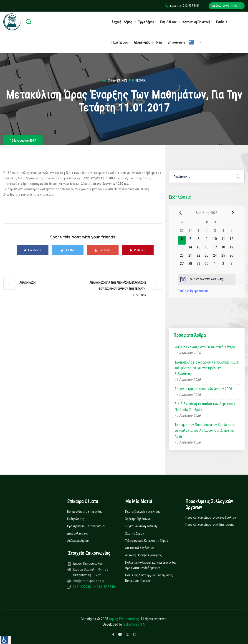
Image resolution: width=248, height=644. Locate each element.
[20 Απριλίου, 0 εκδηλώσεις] (182, 257)
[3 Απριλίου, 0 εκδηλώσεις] (215, 232)
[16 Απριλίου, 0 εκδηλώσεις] (207, 249)
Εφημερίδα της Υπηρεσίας (85, 512)
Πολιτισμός (120, 42)
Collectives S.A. (134, 624)
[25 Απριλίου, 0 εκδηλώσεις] (223, 257)
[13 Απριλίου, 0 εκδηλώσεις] (182, 249)
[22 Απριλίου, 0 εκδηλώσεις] (198, 257)
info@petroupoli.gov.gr (89, 581)
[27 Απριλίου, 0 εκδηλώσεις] (182, 265)
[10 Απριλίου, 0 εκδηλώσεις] (215, 240)
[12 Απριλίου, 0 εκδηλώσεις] (231, 240)
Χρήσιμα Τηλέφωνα (138, 519)
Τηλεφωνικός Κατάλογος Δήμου (147, 541)
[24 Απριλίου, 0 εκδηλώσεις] (215, 257)
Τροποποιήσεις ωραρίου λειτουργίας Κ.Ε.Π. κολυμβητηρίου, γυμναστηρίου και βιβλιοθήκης (207, 368)
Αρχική (116, 22)
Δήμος (128, 22)
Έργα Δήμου (146, 22)
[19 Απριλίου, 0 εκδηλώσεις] (231, 249)
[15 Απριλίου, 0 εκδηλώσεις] (198, 249)
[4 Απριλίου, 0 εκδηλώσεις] (223, 232)
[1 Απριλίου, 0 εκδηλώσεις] (198, 232)
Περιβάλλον (168, 22)
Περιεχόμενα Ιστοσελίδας (143, 512)
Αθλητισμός (142, 42)
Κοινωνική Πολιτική (196, 22)
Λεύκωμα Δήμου (78, 541)
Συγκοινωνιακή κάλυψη (141, 526)
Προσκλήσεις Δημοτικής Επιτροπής (210, 525)
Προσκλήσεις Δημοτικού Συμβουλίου (211, 518)
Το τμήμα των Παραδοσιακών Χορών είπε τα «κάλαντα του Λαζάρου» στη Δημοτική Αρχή (205, 431)
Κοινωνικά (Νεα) (117, 81)
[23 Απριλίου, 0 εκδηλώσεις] (207, 257)
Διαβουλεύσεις (77, 533)
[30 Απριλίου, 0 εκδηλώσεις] (207, 265)
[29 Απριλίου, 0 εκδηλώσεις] (198, 265)
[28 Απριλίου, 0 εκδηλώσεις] (190, 265)
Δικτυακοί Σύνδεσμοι (140, 548)
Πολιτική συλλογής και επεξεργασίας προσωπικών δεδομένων (151, 565)
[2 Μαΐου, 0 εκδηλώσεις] (223, 265)
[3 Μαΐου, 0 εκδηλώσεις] (231, 265)
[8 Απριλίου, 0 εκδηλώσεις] (198, 240)
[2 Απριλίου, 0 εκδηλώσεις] (207, 232)
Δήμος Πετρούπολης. (124, 619)
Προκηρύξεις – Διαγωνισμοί (86, 526)
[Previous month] (180, 213)
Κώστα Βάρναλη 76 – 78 (91, 569)
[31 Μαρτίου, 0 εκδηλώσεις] (190, 232)
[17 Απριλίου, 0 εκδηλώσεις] (215, 249)
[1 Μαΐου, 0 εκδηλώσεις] (215, 265)
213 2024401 (83, 587)
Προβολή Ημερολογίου (193, 291)
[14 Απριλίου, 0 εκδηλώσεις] (190, 249)
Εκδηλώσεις (76, 519)
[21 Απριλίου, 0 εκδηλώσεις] (190, 257)
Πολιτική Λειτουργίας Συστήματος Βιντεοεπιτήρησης (149, 578)
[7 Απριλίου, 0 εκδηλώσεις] (190, 240)
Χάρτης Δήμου (135, 533)
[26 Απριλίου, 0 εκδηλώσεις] (231, 257)
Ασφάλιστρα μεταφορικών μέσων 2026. (204, 389)
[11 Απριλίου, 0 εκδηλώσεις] (223, 240)
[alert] (207, 279)
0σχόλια (138, 81)
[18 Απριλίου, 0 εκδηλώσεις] (223, 249)
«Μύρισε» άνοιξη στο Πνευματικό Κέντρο (205, 347)
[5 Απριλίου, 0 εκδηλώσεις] (231, 232)
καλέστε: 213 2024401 (182, 6)
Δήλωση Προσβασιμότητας (143, 555)
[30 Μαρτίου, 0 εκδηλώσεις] (182, 232)
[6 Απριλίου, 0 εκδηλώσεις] (182, 240)
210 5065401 (106, 587)
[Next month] (233, 213)
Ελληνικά (192, 42)
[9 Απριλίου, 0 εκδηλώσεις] (207, 240)
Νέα (159, 42)
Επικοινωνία (176, 42)
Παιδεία (222, 22)
